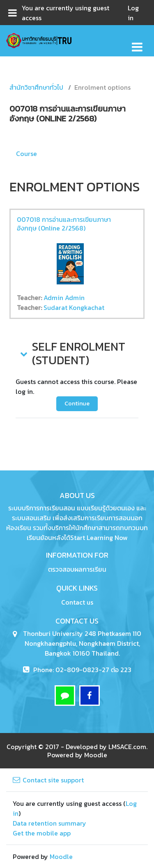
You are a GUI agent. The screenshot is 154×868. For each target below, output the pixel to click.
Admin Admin (64, 298)
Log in (133, 13)
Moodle (96, 755)
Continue (77, 403)
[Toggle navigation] (137, 43)
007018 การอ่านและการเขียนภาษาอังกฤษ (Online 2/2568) (64, 224)
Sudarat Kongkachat (74, 307)
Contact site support (48, 780)
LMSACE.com (127, 747)
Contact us (77, 602)
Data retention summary (49, 823)
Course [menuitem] (26, 154)
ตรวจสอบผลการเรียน (77, 569)
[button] (23, 354)
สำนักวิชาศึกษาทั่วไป (36, 87)
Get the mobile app (42, 833)
